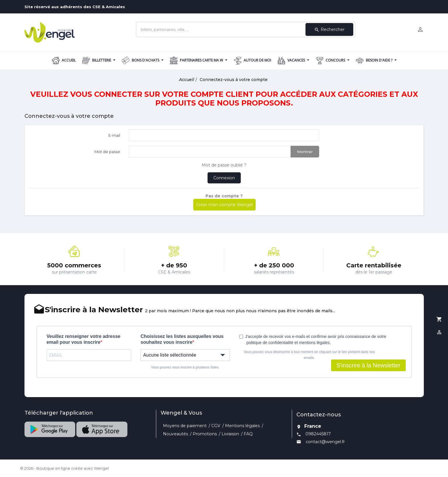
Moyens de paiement (185, 426)
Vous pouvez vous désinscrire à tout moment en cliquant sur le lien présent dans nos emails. (309, 355)
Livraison (230, 434)
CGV (216, 426)
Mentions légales (242, 426)
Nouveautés (175, 434)
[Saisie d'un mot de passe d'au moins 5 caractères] (210, 152)
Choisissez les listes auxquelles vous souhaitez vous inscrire (182, 339)
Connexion (224, 178)
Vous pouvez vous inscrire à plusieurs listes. (185, 367)
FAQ (248, 434)
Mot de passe (107, 152)
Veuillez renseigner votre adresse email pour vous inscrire (84, 339)
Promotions (205, 434)
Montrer (305, 152)
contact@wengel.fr (325, 442)
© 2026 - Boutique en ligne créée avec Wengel (64, 468)
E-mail (114, 135)
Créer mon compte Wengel (224, 205)
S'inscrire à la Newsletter (368, 365)
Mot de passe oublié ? (224, 165)
